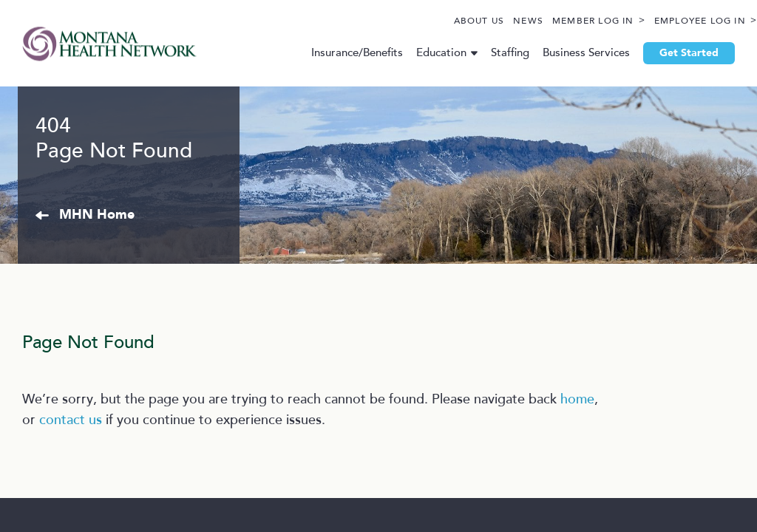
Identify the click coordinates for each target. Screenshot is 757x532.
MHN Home (183, 346)
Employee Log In (665, 21)
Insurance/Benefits (344, 52)
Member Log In (559, 21)
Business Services (574, 52)
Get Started (676, 53)
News (493, 21)
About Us (445, 21)
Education (429, 52)
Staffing (498, 52)
